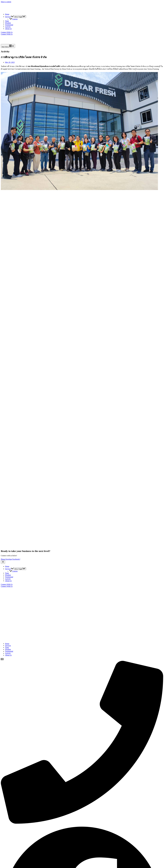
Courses (13, 19)
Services (9, 17)
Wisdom (8, 23)
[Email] (2, 660)
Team (7, 21)
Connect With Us (7, 34)
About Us (8, 29)
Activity (8, 27)
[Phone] (82, 823)
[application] (12, 17)
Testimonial (9, 25)
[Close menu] (3, 562)
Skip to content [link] (6, 2)
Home (7, 14)
